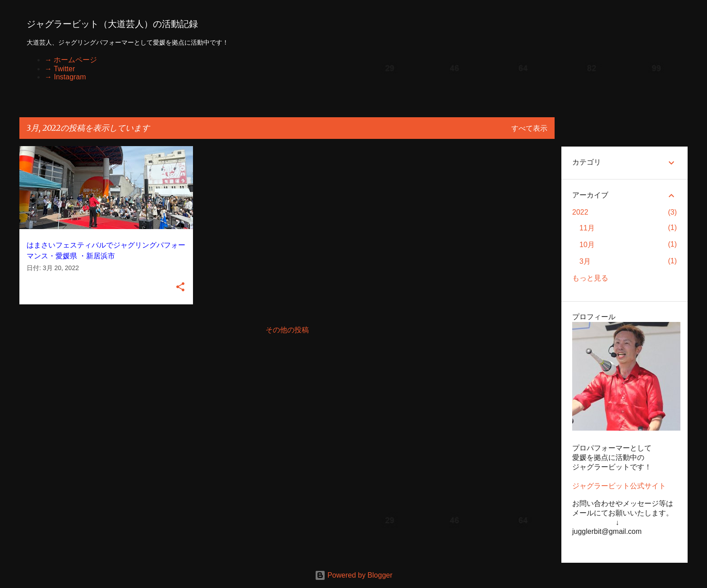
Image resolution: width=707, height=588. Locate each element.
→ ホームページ (71, 60)
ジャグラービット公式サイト (619, 486)
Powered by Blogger (354, 575)
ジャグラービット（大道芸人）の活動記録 (112, 24)
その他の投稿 (287, 330)
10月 (587, 245)
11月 (587, 228)
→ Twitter (60, 69)
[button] (180, 287)
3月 (585, 261)
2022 (580, 212)
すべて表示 (529, 128)
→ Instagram (65, 77)
